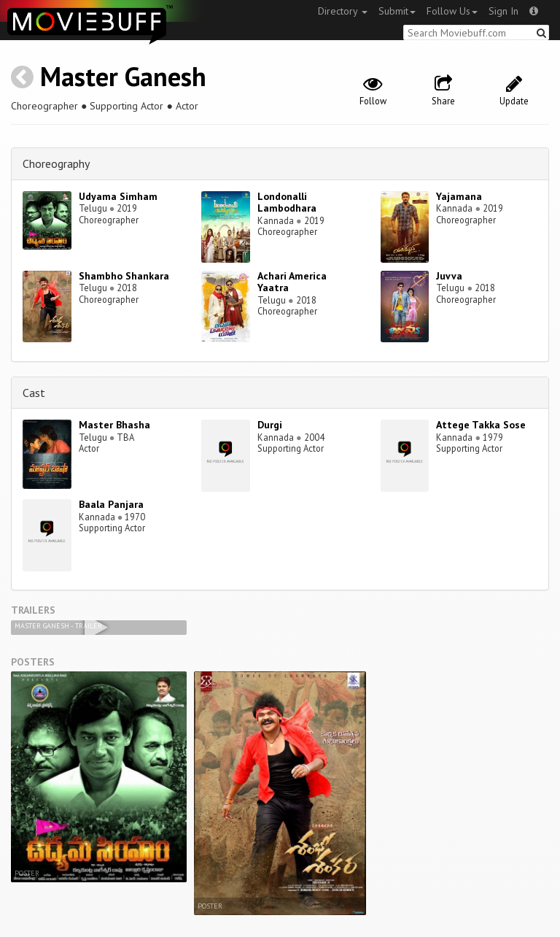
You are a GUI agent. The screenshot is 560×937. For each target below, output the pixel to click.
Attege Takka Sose (481, 425)
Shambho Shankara (124, 276)
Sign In (503, 11)
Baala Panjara (111, 504)
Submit (397, 11)
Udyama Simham (118, 196)
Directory (343, 11)
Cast (34, 393)
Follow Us (452, 11)
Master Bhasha (114, 425)
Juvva (449, 276)
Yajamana (459, 196)
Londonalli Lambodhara (287, 203)
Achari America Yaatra (292, 282)
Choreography (56, 163)
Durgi (270, 425)
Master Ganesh (123, 76)
